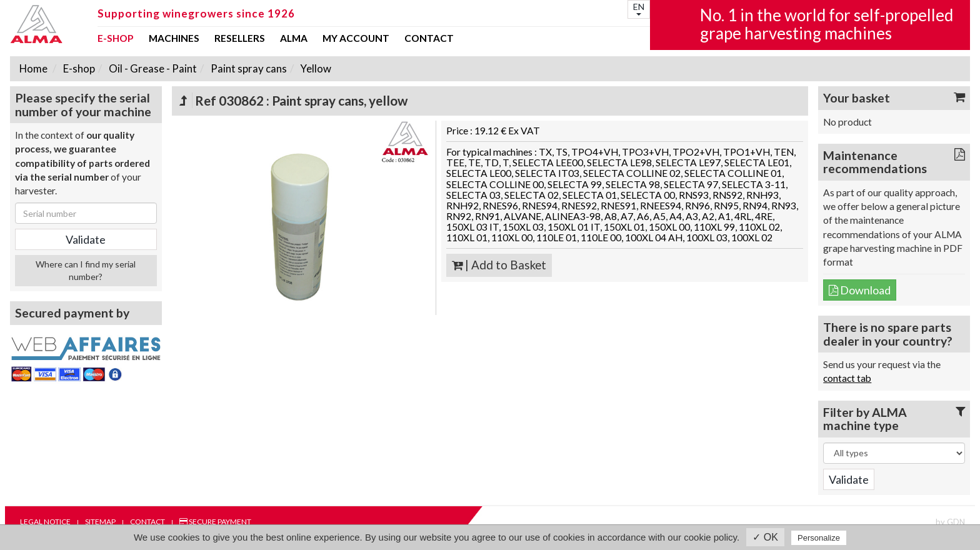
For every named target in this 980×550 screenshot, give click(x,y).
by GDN (950, 522)
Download (860, 290)
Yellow (315, 68)
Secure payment (215, 522)
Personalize (819, 538)
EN (639, 8)
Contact (429, 39)
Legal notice (45, 522)
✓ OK (765, 537)
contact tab (847, 378)
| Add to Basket (499, 265)
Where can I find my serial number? (86, 270)
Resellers (240, 39)
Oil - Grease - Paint (152, 68)
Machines (174, 39)
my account (356, 39)
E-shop (116, 39)
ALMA (294, 39)
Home (33, 68)
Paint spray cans (248, 68)
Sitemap (100, 522)
